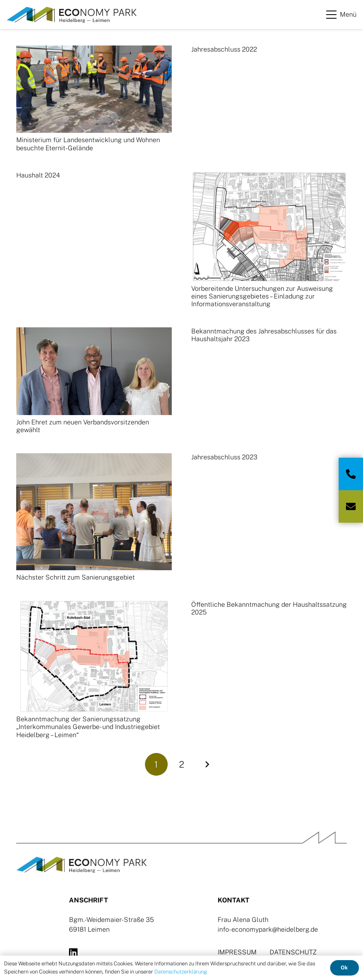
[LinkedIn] (73, 952)
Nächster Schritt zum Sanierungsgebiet (76, 577)
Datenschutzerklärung (181, 972)
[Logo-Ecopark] (71, 15)
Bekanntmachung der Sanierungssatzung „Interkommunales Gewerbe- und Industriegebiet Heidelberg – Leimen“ (88, 727)
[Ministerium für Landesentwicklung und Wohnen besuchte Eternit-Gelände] (94, 89)
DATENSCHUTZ (293, 952)
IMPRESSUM (237, 952)
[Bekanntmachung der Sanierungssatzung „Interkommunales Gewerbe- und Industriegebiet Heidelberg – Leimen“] (94, 657)
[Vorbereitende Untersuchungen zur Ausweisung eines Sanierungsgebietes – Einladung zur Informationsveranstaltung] (269, 226)
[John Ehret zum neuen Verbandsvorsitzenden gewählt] (94, 371)
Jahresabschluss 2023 (224, 457)
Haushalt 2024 (38, 175)
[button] (341, 15)
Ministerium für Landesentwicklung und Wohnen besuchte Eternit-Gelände (88, 144)
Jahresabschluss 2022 (224, 49)
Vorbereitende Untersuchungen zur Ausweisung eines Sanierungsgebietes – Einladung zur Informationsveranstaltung (262, 296)
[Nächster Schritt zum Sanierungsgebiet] (94, 512)
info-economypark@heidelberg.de (268, 929)
